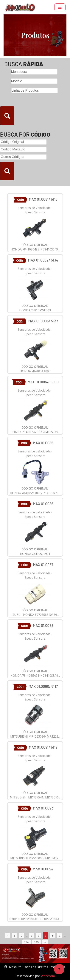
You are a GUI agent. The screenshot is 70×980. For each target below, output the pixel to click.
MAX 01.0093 (43, 808)
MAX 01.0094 (43, 869)
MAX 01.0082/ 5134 (43, 260)
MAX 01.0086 (43, 504)
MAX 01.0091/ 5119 (43, 747)
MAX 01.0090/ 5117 (43, 686)
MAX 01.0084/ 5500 (43, 382)
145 (36, 942)
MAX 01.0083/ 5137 (43, 321)
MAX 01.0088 (43, 625)
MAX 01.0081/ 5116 (43, 199)
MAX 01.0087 (43, 564)
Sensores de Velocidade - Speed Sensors (35, 210)
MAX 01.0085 (43, 443)
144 (26, 942)
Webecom (48, 976)
